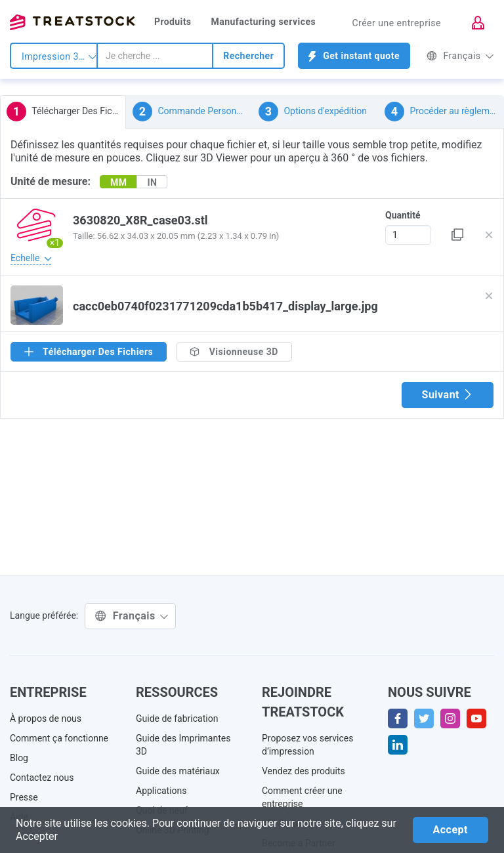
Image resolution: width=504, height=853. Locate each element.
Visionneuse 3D (234, 352)
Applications (161, 791)
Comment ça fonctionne (59, 738)
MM (119, 182)
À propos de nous (46, 718)
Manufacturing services (263, 22)
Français (460, 56)
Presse (24, 797)
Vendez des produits (304, 771)
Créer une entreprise (396, 23)
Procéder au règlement (444, 112)
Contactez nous (42, 778)
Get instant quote (354, 56)
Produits (173, 22)
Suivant (448, 395)
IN (152, 182)
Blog (19, 758)
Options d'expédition (313, 112)
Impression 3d (59, 56)
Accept (451, 830)
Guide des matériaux (178, 771)
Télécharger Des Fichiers (66, 112)
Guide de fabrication (177, 718)
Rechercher (248, 56)
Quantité (403, 215)
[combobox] (155, 56)
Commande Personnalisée (192, 112)
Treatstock (72, 22)
